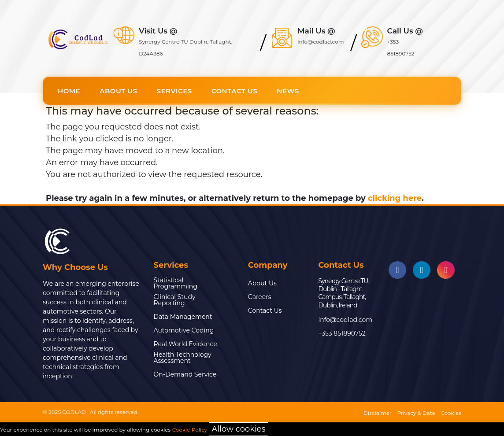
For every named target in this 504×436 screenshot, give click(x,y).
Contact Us (235, 91)
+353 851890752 (342, 333)
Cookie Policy (190, 430)
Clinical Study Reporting (175, 300)
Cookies (451, 413)
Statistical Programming (176, 283)
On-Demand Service (185, 374)
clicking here (395, 198)
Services (174, 91)
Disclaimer (378, 413)
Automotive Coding (184, 330)
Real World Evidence (185, 344)
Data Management (183, 317)
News (288, 91)
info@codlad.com (345, 320)
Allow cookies (239, 429)
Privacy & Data (416, 413)
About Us (118, 91)
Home (69, 91)
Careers (260, 297)
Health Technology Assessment (183, 358)
